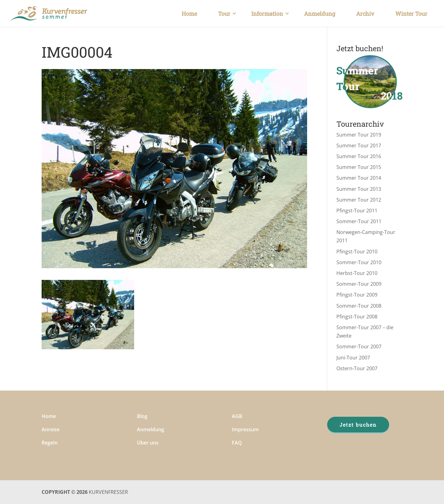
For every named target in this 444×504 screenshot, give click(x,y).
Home (189, 14)
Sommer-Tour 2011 (359, 221)
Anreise (51, 429)
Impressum (245, 429)
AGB (237, 416)
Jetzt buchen (358, 425)
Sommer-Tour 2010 (359, 262)
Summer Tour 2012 (359, 200)
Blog (142, 416)
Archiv (365, 14)
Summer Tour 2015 (359, 167)
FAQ (237, 443)
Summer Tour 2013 (359, 189)
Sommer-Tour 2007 (359, 346)
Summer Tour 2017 (359, 145)
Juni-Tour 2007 (353, 358)
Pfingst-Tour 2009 (357, 295)
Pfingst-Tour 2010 (357, 252)
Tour (224, 14)
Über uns (148, 443)
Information (267, 14)
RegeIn (50, 443)
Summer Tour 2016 (359, 156)
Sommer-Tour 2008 (359, 306)
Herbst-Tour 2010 (357, 273)
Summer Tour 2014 (359, 178)
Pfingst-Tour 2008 (357, 317)
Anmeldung (320, 14)
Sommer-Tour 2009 (359, 284)
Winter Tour (411, 14)
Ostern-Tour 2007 (357, 368)
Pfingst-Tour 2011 (357, 211)
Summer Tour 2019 (359, 135)
